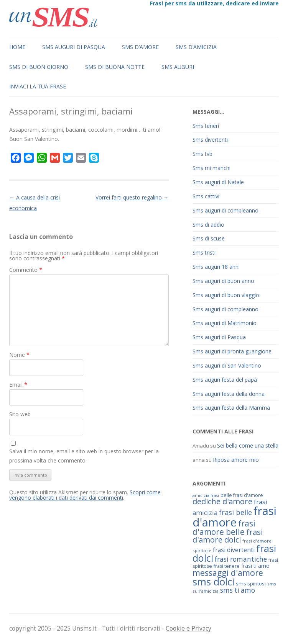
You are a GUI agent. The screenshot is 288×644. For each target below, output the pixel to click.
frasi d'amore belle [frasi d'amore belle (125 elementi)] (224, 528)
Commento (26, 270)
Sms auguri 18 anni (216, 267)
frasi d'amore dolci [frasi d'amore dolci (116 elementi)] (228, 536)
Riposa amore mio (236, 460)
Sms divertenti (210, 140)
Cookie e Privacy (188, 628)
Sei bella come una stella (248, 445)
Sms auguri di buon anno (223, 281)
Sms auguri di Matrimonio (225, 323)
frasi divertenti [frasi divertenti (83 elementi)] (234, 550)
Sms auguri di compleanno (225, 210)
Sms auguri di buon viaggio (226, 295)
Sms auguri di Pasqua (74, 47)
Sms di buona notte (115, 67)
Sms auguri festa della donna (229, 394)
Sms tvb (202, 154)
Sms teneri (206, 126)
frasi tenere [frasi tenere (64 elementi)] (227, 566)
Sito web (20, 414)
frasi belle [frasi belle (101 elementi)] (235, 512)
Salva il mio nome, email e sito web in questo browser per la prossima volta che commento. (84, 456)
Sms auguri (178, 67)
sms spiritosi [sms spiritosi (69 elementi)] (251, 584)
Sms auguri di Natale (218, 182)
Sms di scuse (209, 238)
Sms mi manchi (211, 168)
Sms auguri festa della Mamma (231, 408)
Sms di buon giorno (39, 67)
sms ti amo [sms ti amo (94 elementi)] (238, 590)
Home (17, 47)
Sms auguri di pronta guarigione (232, 351)
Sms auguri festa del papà (225, 380)
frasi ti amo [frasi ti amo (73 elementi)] (255, 566)
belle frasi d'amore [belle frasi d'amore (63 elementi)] (242, 495)
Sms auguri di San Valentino (227, 365)
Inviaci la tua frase (38, 86)
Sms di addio (208, 225)
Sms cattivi (206, 196)
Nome (19, 355)
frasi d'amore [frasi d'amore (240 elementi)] (235, 516)
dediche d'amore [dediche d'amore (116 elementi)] (222, 501)
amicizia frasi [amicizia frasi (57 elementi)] (206, 495)
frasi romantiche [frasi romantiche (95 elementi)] (241, 559)
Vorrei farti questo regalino (132, 197)
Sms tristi (204, 253)
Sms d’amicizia (196, 47)
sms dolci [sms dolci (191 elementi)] (213, 582)
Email (18, 385)
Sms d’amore (140, 47)
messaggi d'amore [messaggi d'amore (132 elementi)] (228, 573)
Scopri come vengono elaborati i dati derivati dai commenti (85, 495)
